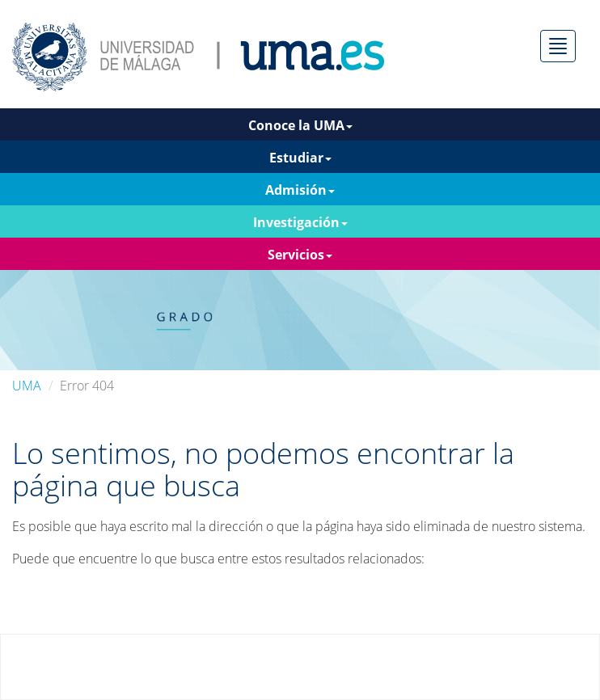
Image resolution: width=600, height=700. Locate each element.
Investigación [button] (300, 222)
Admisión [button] (300, 190)
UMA (27, 386)
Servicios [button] (300, 255)
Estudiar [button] (300, 158)
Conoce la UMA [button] (300, 125)
